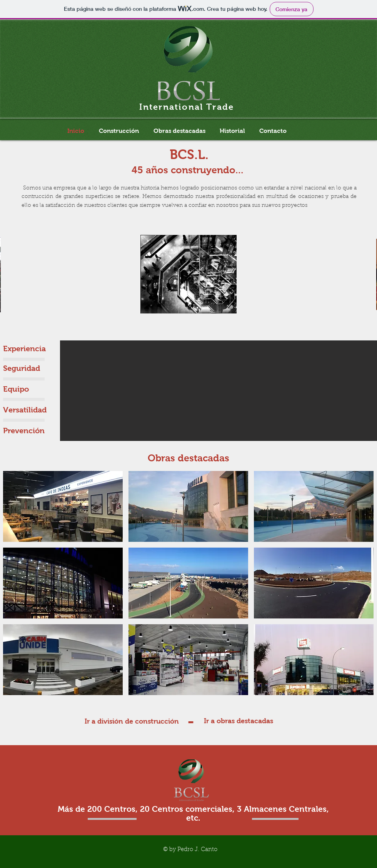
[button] (63, 506)
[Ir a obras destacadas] (239, 721)
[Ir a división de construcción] (132, 721)
